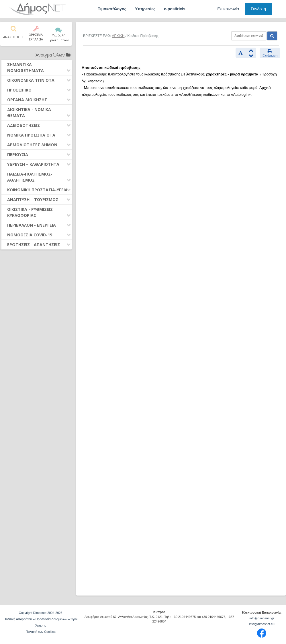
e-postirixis (175, 9)
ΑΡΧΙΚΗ (118, 36)
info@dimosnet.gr (262, 618)
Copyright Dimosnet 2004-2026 (40, 613)
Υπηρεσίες (145, 9)
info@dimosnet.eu (262, 624)
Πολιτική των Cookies (40, 632)
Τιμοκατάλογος (112, 9)
